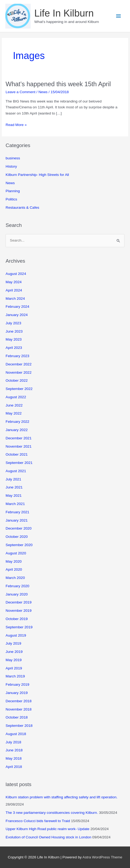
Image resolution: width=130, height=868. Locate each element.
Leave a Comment (21, 92)
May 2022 (14, 413)
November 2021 (19, 446)
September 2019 (19, 627)
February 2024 (17, 307)
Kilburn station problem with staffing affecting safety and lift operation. (62, 797)
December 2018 (19, 701)
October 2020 (17, 537)
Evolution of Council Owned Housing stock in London (48, 837)
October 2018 (17, 717)
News (43, 92)
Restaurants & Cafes (22, 208)
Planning (13, 191)
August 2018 (16, 734)
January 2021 (17, 520)
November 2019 (19, 611)
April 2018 (14, 767)
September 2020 (19, 545)
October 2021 (17, 454)
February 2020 (17, 586)
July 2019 (13, 643)
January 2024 (17, 315)
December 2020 (19, 528)
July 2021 (13, 479)
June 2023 (14, 331)
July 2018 (13, 742)
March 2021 (15, 504)
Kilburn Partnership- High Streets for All (37, 175)
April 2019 (14, 668)
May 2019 (14, 660)
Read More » (16, 125)
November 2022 (19, 372)
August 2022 (16, 397)
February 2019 (17, 684)
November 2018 (19, 709)
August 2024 (16, 274)
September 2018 (19, 726)
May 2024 (14, 282)
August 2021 (16, 471)
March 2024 (15, 299)
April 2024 (14, 290)
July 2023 (13, 323)
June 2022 (14, 405)
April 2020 (14, 569)
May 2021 (14, 496)
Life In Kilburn (64, 13)
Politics (11, 199)
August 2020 (16, 553)
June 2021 (14, 487)
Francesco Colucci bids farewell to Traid (38, 821)
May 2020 (14, 561)
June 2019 (14, 652)
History (11, 166)
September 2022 (19, 389)
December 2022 (19, 364)
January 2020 (17, 594)
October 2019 (17, 619)
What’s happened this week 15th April (58, 84)
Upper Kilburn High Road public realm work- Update (48, 829)
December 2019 (19, 602)
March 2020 (15, 578)
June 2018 (14, 750)
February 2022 (17, 422)
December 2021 (19, 438)
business (13, 158)
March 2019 (15, 676)
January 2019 (17, 693)
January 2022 (17, 430)
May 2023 (14, 339)
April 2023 (14, 348)
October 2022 (17, 380)
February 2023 (17, 356)
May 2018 (14, 758)
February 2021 (17, 512)
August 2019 (16, 635)
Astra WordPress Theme (102, 857)
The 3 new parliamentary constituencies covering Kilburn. (52, 813)
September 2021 (19, 463)
